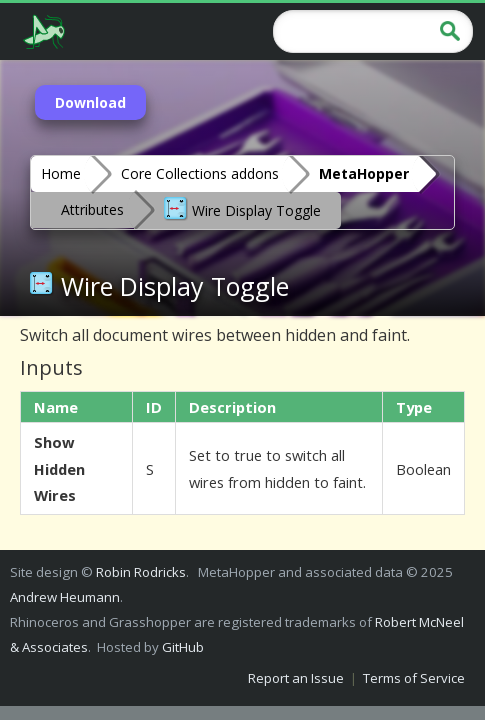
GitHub (183, 647)
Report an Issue (296, 678)
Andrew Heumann (65, 597)
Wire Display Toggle (242, 209)
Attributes (92, 209)
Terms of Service (414, 678)
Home (61, 173)
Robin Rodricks (141, 572)
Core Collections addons (200, 173)
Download (90, 102)
